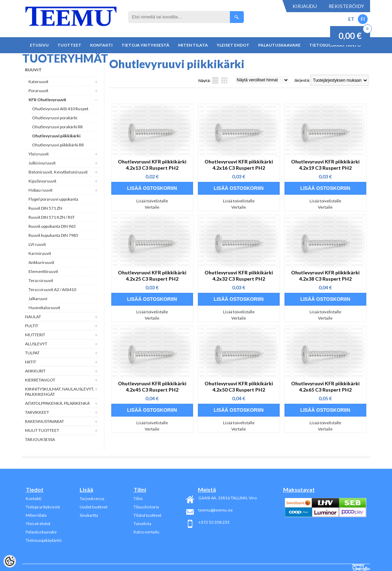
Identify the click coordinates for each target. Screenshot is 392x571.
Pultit (32, 326)
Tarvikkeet (37, 412)
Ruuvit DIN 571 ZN (45, 208)
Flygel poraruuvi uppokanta (53, 199)
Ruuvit (33, 70)
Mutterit (35, 335)
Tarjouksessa (40, 439)
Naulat (33, 317)
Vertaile (152, 207)
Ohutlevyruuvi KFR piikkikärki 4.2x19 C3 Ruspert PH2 (325, 165)
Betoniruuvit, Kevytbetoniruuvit (58, 172)
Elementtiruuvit (43, 271)
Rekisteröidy (346, 6)
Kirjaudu (305, 6)
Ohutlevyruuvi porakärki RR (57, 127)
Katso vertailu (146, 532)
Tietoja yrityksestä (145, 45)
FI (363, 19)
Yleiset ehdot (233, 45)
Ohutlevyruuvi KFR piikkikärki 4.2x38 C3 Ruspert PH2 (325, 276)
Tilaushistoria (146, 507)
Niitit (31, 362)
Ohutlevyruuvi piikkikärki (56, 136)
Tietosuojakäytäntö (44, 540)
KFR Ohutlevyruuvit (47, 100)
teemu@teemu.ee (215, 510)
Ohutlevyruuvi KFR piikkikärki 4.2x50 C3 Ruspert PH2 (239, 387)
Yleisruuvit (39, 154)
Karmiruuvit (40, 253)
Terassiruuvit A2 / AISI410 (52, 289)
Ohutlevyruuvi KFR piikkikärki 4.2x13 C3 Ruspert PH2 (152, 165)
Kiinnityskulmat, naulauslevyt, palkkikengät (60, 392)
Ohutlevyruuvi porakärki (55, 118)
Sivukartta (89, 515)
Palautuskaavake (279, 45)
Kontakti (101, 45)
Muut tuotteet (42, 430)
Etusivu (39, 45)
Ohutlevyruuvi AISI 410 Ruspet (60, 109)
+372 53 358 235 (214, 522)
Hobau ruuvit (41, 190)
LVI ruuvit (37, 244)
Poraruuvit (38, 91)
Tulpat (32, 353)
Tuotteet (69, 45)
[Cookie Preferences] (10, 561)
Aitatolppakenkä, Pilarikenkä (57, 403)
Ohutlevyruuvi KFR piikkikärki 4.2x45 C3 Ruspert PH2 (152, 387)
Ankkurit (35, 371)
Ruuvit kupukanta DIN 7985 (53, 235)
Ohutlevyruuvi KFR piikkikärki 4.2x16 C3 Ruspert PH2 (239, 165)
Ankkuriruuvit (41, 262)
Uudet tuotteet (94, 507)
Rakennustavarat (45, 421)
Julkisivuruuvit (42, 163)
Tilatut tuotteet (147, 515)
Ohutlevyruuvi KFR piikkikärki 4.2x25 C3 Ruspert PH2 (152, 276)
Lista (215, 80)
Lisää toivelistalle (152, 201)
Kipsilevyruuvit (42, 181)
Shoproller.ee (361, 568)
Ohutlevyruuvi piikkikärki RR (58, 145)
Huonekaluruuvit (44, 308)
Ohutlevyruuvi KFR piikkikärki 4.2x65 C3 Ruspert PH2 (325, 387)
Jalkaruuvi (38, 299)
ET (351, 19)
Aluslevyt (36, 344)
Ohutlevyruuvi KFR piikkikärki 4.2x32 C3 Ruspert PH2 (239, 276)
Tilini (138, 498)
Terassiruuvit (41, 280)
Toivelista (142, 524)
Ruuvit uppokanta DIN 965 (52, 226)
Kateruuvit (38, 82)
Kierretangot (40, 380)
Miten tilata (193, 45)
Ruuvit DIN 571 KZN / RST (52, 217)
